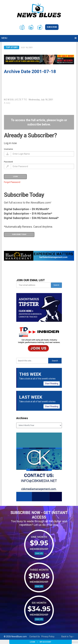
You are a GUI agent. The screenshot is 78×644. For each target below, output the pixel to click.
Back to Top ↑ (68, 637)
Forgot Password (12, 182)
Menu (4, 38)
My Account (45, 642)
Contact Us (35, 637)
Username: (9, 149)
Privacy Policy (48, 637)
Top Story (12, 47)
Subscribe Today (19, 234)
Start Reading (52, 383)
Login (32, 642)
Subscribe (52, 27)
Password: (9, 162)
